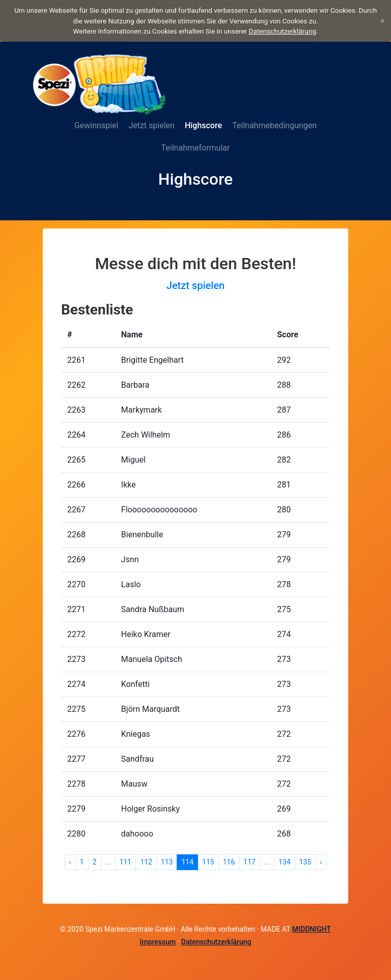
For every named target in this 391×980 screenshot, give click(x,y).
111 (126, 862)
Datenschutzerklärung (283, 31)
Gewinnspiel (96, 125)
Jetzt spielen (151, 125)
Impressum (158, 942)
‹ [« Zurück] (70, 862)
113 (167, 862)
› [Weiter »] (321, 862)
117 (249, 862)
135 (305, 862)
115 (208, 862)
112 (146, 862)
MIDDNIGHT (312, 929)
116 (229, 862)
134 (285, 862)
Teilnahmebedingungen (274, 125)
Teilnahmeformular (196, 148)
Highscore (203, 125)
